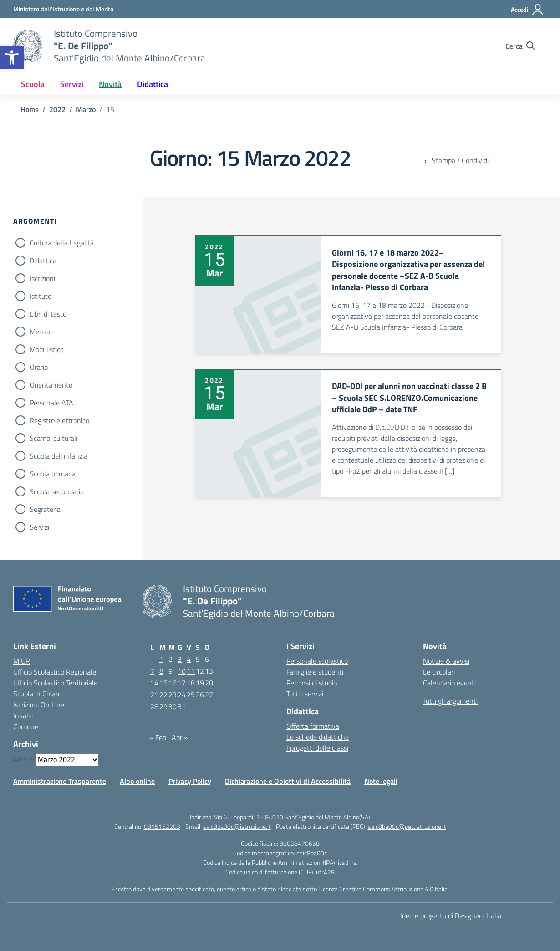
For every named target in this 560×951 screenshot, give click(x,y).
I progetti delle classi (317, 748)
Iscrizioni (42, 278)
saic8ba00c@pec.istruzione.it (407, 826)
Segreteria (45, 509)
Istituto (41, 296)
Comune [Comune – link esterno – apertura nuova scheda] (26, 726)
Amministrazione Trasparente (60, 781)
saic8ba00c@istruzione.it (237, 826)
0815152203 (162, 826)
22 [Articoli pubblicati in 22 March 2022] (163, 695)
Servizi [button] (72, 84)
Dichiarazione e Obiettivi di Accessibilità (288, 781)
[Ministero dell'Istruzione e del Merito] (63, 9)
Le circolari (439, 672)
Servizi (39, 527)
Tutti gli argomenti (450, 701)
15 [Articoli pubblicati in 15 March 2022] (163, 683)
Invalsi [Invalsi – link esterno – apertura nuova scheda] (23, 716)
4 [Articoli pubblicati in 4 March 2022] (189, 659)
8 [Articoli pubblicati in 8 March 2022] (161, 671)
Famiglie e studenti (315, 672)
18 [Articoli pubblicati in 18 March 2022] (191, 683)
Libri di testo (48, 314)
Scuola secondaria (57, 491)
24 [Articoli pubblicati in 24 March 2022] (182, 695)
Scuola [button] (33, 84)
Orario (39, 367)
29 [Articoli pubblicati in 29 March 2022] (163, 706)
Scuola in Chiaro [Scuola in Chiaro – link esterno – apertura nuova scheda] (37, 694)
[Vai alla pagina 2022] (57, 109)
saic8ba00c (312, 853)
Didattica (43, 261)
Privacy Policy (190, 781)
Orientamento (51, 385)
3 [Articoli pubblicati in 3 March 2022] (180, 659)
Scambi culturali (53, 438)
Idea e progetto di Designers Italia (451, 915)
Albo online (137, 781)
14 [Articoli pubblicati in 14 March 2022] (154, 683)
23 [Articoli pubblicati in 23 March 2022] (173, 695)
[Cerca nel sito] (520, 46)
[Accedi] (527, 10)
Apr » (180, 737)
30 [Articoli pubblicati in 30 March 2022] (173, 706)
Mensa (40, 332)
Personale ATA (51, 403)
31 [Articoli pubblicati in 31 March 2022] (182, 706)
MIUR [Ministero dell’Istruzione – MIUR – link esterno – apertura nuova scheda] (22, 661)
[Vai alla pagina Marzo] (86, 109)
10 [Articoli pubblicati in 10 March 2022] (182, 671)
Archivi (23, 759)
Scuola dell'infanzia (59, 456)
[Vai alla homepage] (28, 46)
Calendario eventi (449, 683)
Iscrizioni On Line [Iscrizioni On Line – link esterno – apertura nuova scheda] (39, 705)
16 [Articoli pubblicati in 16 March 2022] (173, 683)
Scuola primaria (53, 474)
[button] (12, 57)
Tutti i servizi (305, 694)
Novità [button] (110, 84)
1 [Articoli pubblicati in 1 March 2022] (161, 659)
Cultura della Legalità (62, 243)
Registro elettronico (59, 420)
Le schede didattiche (318, 737)
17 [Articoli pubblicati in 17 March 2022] (182, 683)
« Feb (158, 737)
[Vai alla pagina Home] (30, 109)
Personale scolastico (317, 661)
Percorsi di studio (312, 683)
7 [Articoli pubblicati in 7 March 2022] (152, 671)
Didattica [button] (153, 84)
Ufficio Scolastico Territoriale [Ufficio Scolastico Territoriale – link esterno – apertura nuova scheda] (55, 683)
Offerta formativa (313, 726)
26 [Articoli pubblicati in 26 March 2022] (200, 695)
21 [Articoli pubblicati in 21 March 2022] (154, 695)
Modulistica (47, 349)
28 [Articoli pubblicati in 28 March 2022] (154, 706)
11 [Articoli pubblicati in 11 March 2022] (191, 671)
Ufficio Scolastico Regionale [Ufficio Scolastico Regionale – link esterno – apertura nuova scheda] (55, 672)
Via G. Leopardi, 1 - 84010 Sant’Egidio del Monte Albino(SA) (292, 817)
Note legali (381, 781)
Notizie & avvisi (446, 661)
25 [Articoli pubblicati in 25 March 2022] (191, 695)
